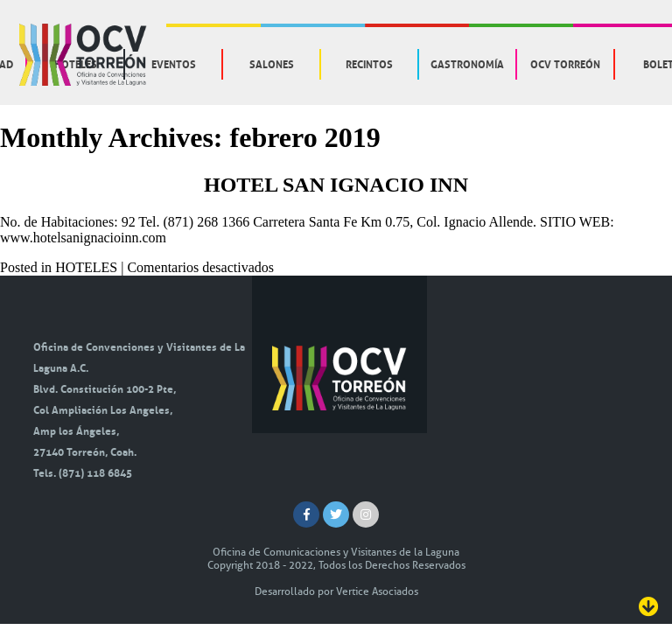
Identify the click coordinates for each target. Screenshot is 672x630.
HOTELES (86, 267)
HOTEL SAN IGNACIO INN (336, 185)
